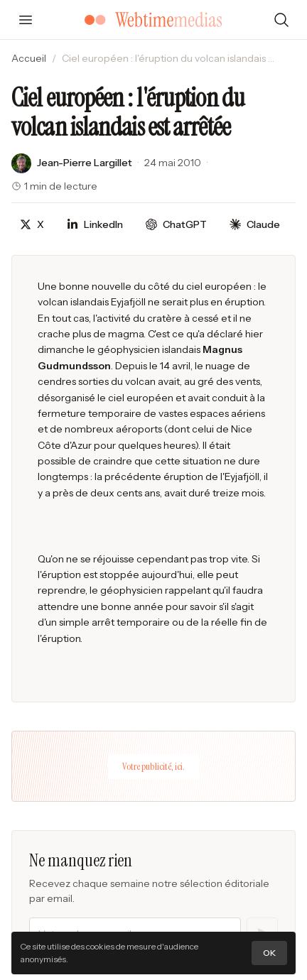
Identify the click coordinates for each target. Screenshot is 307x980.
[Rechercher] (281, 20)
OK (269, 953)
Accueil (29, 58)
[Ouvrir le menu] (26, 20)
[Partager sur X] (32, 225)
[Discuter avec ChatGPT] (176, 225)
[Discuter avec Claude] (255, 225)
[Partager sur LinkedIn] (95, 225)
